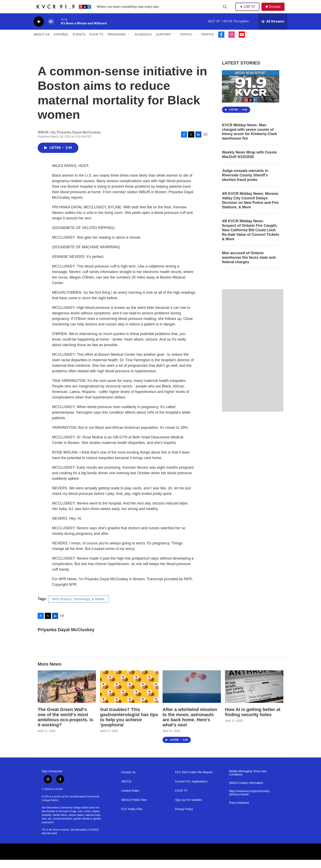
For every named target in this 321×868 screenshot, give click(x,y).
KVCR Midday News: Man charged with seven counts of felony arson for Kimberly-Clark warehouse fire (249, 140)
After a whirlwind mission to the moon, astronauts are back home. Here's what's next (190, 725)
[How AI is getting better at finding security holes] (254, 695)
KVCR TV (96, 43)
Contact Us (128, 781)
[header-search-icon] (225, 11)
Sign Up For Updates (188, 808)
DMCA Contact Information (246, 791)
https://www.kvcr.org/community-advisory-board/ (250, 801)
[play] (39, 30)
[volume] (51, 30)
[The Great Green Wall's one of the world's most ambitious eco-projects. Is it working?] (67, 695)
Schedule (143, 43)
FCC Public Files (132, 817)
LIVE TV (248, 11)
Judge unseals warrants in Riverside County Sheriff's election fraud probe (245, 183)
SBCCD (126, 790)
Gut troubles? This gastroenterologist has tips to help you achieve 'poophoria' (129, 725)
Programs (117, 43)
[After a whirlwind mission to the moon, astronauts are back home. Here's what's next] (192, 695)
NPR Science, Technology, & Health (79, 607)
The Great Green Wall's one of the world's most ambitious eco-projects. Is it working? (65, 725)
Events (79, 43)
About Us (42, 43)
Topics (186, 43)
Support (164, 43)
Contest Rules (130, 799)
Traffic (207, 43)
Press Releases (239, 811)
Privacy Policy (184, 817)
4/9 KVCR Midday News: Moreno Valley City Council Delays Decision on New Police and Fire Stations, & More (250, 209)
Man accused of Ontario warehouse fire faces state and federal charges (249, 266)
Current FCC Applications (191, 790)
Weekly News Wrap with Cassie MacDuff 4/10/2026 (249, 163)
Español (61, 43)
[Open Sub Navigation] (129, 43)
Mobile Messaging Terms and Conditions (248, 781)
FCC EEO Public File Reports (194, 781)
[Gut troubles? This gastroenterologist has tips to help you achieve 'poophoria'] (129, 695)
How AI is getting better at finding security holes (253, 720)
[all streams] (273, 30)
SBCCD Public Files (134, 808)
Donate (277, 11)
